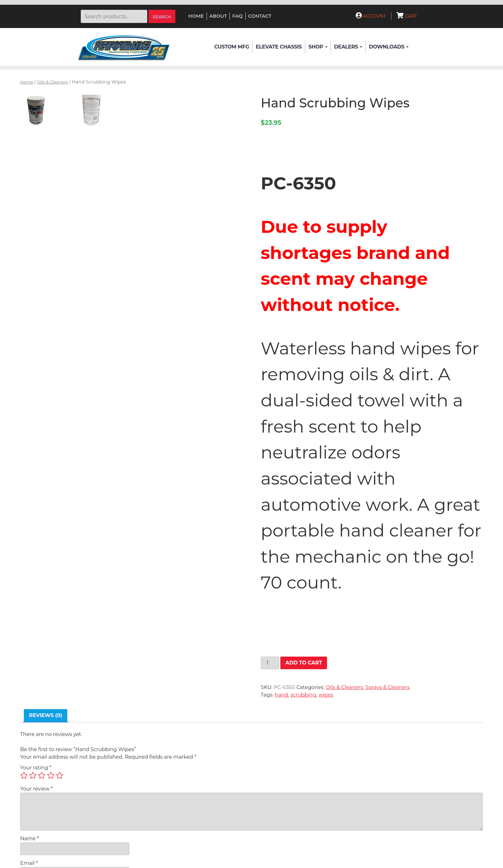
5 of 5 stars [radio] (60, 775)
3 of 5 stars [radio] (42, 775)
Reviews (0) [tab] (46, 715)
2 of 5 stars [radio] (33, 775)
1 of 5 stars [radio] (24, 775)
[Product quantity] (270, 663)
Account (371, 16)
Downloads (389, 47)
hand (281, 695)
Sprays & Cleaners (388, 687)
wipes (326, 695)
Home (196, 16)
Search (162, 17)
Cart (407, 16)
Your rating (36, 768)
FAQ (238, 16)
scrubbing (303, 695)
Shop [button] (318, 47)
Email (29, 863)
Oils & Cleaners (53, 82)
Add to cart (304, 663)
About (218, 16)
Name (29, 839)
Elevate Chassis (279, 47)
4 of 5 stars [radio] (51, 775)
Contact (260, 16)
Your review (36, 789)
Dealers (348, 47)
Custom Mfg (232, 47)
